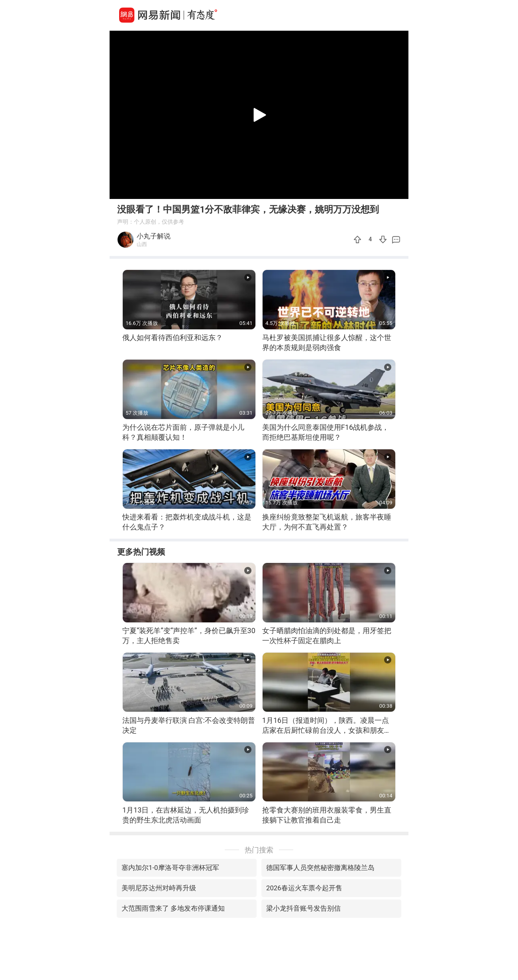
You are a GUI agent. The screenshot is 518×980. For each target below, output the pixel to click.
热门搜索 (259, 850)
